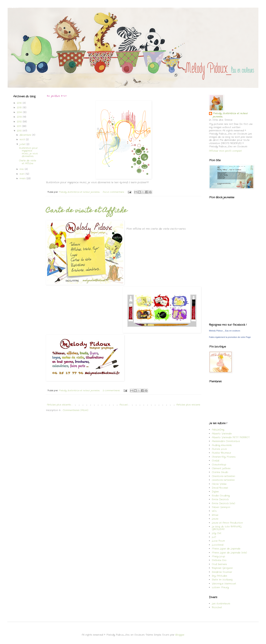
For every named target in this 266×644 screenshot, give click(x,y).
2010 (20, 131)
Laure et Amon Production (227, 523)
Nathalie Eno (219, 560)
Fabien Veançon (221, 507)
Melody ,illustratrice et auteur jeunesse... (230, 115)
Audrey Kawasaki (222, 445)
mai (22, 169)
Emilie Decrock (220, 499)
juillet (23, 144)
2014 (20, 112)
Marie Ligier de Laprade (226, 549)
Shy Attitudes (219, 576)
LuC (214, 537)
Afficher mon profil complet (225, 151)
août (23, 139)
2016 (20, 103)
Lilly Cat (217, 533)
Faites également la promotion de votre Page (230, 337)
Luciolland (218, 545)
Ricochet (217, 607)
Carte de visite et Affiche (87, 211)
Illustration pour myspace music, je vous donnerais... (28, 152)
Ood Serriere (219, 564)
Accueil (124, 405)
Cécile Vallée (219, 484)
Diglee (215, 492)
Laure (215, 519)
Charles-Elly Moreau (224, 457)
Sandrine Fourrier (222, 572)
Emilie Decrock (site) (223, 503)
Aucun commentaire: (114, 192)
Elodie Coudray (221, 496)
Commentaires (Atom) (75, 410)
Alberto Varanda (222, 434)
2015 (20, 108)
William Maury (220, 587)
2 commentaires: (112, 391)
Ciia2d (215, 461)
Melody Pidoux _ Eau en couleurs (225, 331)
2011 (19, 126)
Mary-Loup (218, 556)
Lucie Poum (218, 541)
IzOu (214, 511)
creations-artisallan (223, 480)
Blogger (180, 635)
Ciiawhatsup (219, 465)
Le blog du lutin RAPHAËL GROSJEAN (227, 528)
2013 (20, 117)
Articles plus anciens (188, 405)
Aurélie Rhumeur (221, 453)
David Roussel (220, 488)
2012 (20, 122)
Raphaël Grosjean (222, 568)
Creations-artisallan (223, 476)
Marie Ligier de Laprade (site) (229, 553)
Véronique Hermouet (224, 584)
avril (23, 174)
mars (23, 178)
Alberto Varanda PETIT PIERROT (231, 437)
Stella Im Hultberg (222, 580)
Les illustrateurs (221, 604)
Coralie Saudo (220, 472)
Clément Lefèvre (221, 468)
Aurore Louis (219, 449)
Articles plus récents (59, 405)
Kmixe (215, 515)
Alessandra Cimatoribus (226, 441)
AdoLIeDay (218, 430)
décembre (26, 135)
